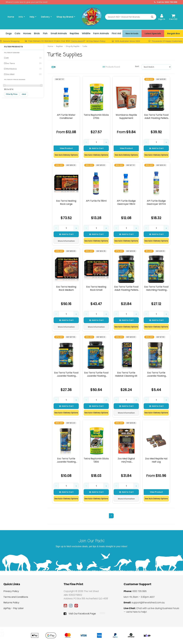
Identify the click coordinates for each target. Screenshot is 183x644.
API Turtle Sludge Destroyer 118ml (126, 202)
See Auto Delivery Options (66, 155)
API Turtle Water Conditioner (66, 116)
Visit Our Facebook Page (80, 614)
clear (24, 94)
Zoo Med (24, 74)
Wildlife (86, 33)
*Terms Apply (77, 41)
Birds (37, 33)
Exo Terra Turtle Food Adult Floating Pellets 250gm (126, 288)
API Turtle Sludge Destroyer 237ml (156, 202)
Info (22, 17)
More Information (66, 241)
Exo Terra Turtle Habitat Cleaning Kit (126, 374)
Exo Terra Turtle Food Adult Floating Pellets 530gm (156, 116)
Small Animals (59, 33)
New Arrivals (132, 34)
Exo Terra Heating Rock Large (66, 202)
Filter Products (14, 47)
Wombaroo (24, 69)
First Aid (116, 33)
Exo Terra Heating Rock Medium (66, 288)
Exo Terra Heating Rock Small (96, 288)
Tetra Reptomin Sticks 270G (96, 116)
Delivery (46, 17)
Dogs (9, 33)
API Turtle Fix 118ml (96, 201)
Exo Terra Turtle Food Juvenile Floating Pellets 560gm (96, 374)
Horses (27, 33)
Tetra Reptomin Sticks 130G (96, 460)
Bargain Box (174, 34)
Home (11, 17)
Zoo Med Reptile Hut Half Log (156, 460)
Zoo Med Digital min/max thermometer (126, 460)
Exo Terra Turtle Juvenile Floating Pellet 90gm (66, 460)
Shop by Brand (66, 17)
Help (33, 17)
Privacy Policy (11, 591)
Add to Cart (96, 148)
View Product (66, 148)
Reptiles (74, 33)
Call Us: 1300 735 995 (166, 2)
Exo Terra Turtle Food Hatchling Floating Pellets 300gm (156, 288)
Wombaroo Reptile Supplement (126, 116)
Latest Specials (153, 34)
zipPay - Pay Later (14, 608)
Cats (17, 33)
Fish (45, 33)
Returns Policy (11, 603)
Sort (137, 66)
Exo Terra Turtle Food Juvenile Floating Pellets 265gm (66, 374)
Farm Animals (101, 33)
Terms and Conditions (16, 597)
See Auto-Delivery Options (96, 155)
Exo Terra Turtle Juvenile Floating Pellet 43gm (156, 374)
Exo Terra (24, 63)
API (24, 58)
